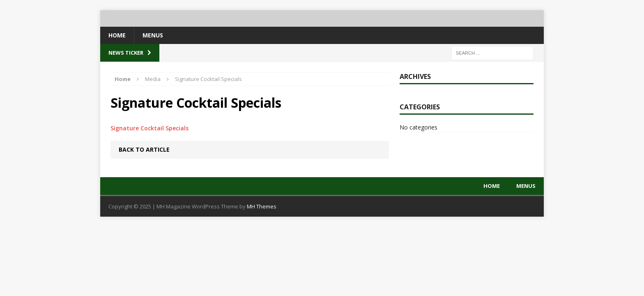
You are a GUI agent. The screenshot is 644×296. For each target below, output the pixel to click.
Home (117, 35)
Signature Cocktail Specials (149, 128)
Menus (153, 35)
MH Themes (262, 206)
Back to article (144, 149)
